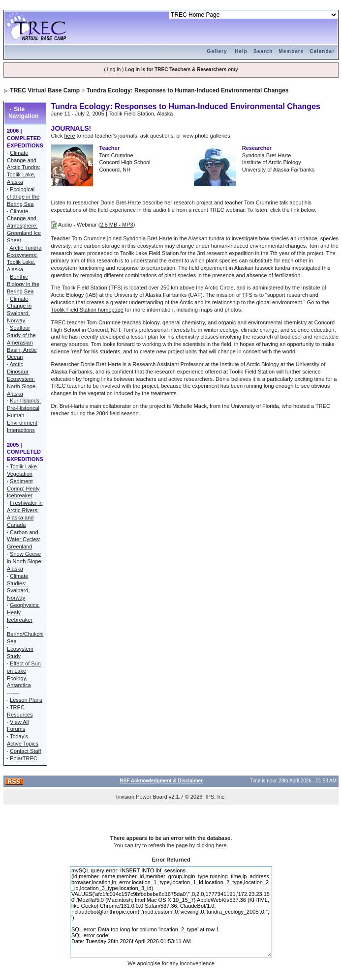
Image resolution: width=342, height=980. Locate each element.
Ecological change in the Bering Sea (23, 197)
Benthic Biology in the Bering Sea (23, 284)
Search (263, 51)
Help (241, 51)
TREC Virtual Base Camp (45, 90)
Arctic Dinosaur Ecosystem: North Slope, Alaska (22, 379)
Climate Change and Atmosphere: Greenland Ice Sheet (24, 226)
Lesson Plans (26, 700)
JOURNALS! (71, 128)
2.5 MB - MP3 (116, 225)
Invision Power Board (142, 797)
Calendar (322, 51)
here (70, 136)
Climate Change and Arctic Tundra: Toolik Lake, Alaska (24, 167)
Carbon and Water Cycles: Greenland (24, 540)
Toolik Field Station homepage (87, 310)
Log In (114, 70)
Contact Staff (25, 751)
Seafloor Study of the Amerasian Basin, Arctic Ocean (22, 342)
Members (291, 51)
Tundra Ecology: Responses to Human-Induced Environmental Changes (188, 90)
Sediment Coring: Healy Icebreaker (23, 489)
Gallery (217, 51)
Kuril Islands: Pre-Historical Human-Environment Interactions (24, 415)
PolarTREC (24, 758)
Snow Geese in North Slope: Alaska (25, 561)
